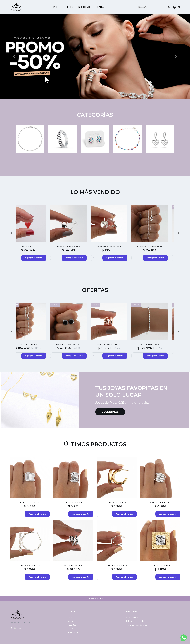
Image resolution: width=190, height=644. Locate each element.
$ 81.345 (73, 569)
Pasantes (72, 625)
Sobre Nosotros (133, 618)
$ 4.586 (30, 506)
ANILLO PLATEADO (30, 502)
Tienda (69, 7)
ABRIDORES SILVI (115, 246)
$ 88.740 (75, 250)
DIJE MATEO (34, 344)
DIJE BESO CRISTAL (75, 246)
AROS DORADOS (117, 502)
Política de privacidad (135, 621)
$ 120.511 (151, 348)
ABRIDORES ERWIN (156, 246)
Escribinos (110, 412)
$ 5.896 (160, 569)
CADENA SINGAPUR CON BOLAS (156, 344)
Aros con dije (73, 632)
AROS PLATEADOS (30, 565)
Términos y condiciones (136, 625)
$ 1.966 (117, 506)
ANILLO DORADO (160, 565)
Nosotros (85, 7)
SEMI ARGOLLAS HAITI (34, 246)
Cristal (70, 629)
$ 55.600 (34, 250)
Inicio (57, 7)
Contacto (102, 7)
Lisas (70, 618)
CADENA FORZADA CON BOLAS (75, 344)
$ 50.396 (110, 348)
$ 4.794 (115, 250)
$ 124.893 (70, 348)
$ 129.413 (29, 348)
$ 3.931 (73, 506)
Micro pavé (73, 621)
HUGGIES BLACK (73, 565)
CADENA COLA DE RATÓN (115, 344)
